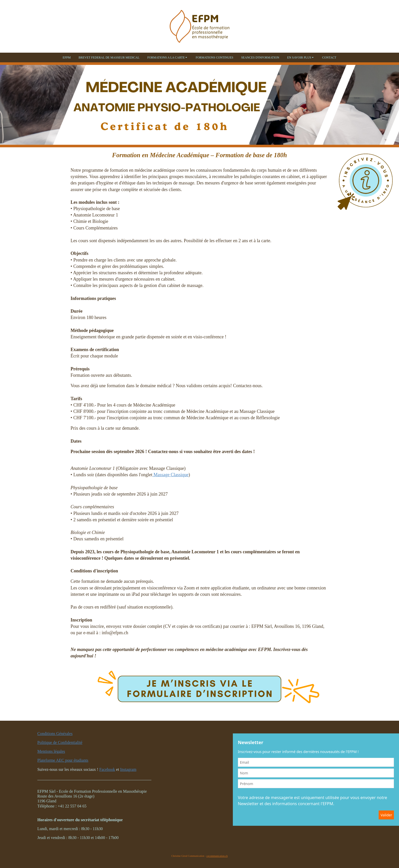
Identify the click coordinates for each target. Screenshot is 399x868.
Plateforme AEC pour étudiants (63, 760)
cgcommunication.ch (217, 856)
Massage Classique (170, 475)
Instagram (128, 769)
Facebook (107, 769)
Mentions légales (51, 751)
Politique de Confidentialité (60, 742)
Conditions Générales (55, 734)
